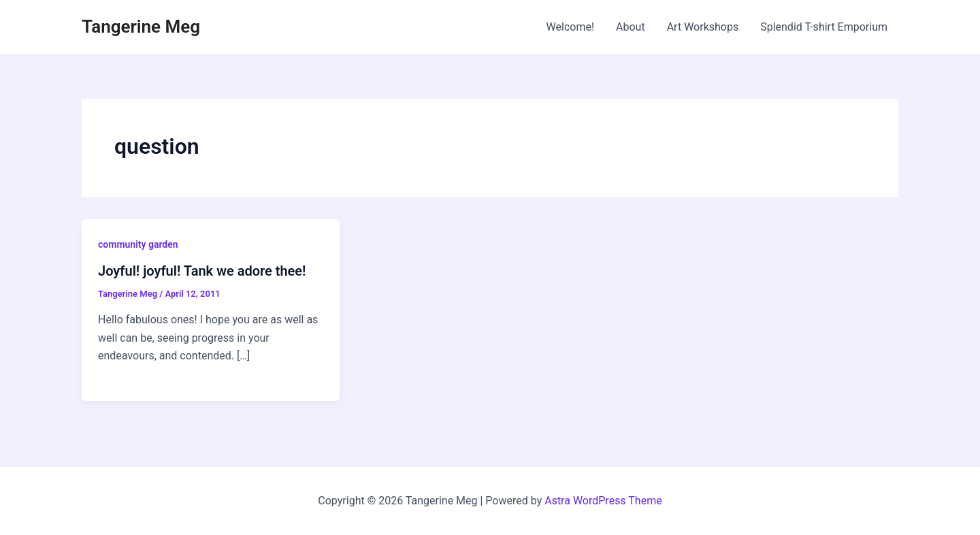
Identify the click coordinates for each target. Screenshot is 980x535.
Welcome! (570, 27)
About (631, 27)
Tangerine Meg (141, 27)
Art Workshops (703, 27)
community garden (138, 244)
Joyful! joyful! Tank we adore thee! (202, 271)
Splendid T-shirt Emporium (824, 27)
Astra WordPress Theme (603, 501)
